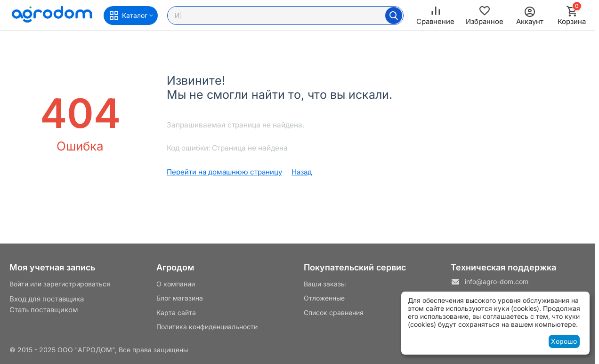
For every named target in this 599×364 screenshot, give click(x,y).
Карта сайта (176, 313)
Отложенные (324, 298)
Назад (302, 172)
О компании (176, 284)
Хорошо (564, 341)
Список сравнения (334, 313)
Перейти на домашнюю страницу (224, 172)
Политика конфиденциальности (207, 327)
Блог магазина (180, 298)
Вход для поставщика (47, 299)
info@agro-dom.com (497, 281)
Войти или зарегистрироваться (60, 284)
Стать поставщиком (44, 310)
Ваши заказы (325, 284)
